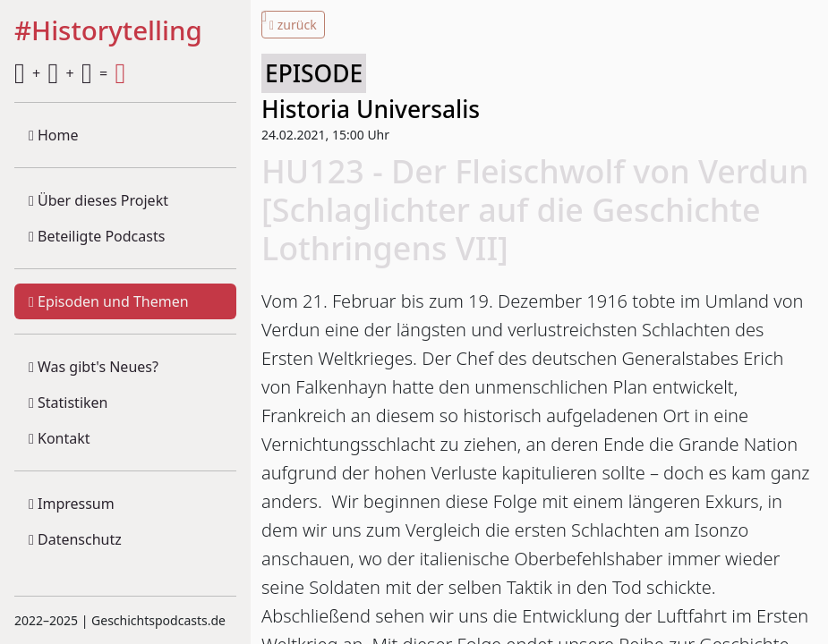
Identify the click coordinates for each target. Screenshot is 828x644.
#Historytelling (108, 31)
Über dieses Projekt (98, 200)
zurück (293, 25)
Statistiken (68, 402)
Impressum (72, 504)
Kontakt (60, 438)
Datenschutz (75, 539)
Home (54, 135)
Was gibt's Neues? (94, 367)
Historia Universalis (371, 109)
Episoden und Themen (109, 301)
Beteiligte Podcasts (97, 236)
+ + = (70, 73)
